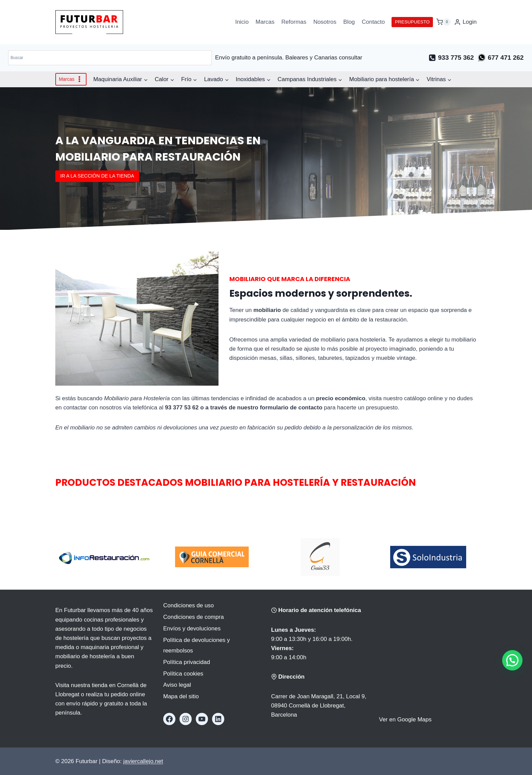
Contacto (373, 22)
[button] (512, 660)
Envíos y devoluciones (192, 629)
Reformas (294, 22)
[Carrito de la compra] (443, 22)
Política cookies (183, 674)
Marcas (265, 22)
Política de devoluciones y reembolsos (197, 645)
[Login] (465, 22)
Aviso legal (177, 685)
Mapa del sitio (181, 696)
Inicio (242, 22)
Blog (349, 22)
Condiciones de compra (194, 617)
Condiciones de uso (188, 605)
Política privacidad (187, 662)
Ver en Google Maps (405, 719)
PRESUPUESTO (412, 22)
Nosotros (325, 22)
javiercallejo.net (143, 761)
